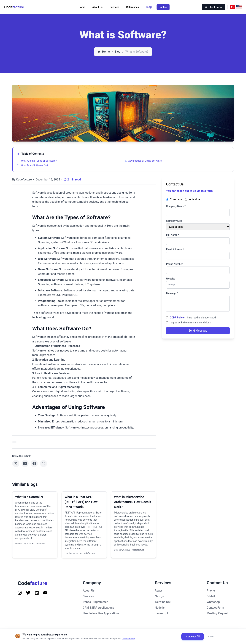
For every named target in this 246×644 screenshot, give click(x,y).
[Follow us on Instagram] (20, 593)
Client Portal (213, 7)
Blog (149, 7)
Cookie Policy (128, 639)
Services (114, 7)
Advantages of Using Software (143, 161)
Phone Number (174, 264)
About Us (97, 7)
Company (174, 199)
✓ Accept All (193, 637)
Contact (163, 7)
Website (171, 279)
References (133, 7)
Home (82, 7)
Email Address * (175, 249)
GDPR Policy (177, 318)
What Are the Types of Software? (37, 161)
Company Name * (176, 206)
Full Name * (173, 235)
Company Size (174, 221)
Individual (193, 199)
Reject (211, 637)
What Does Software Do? (33, 165)
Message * (172, 293)
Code (14, 7)
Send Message (198, 331)
